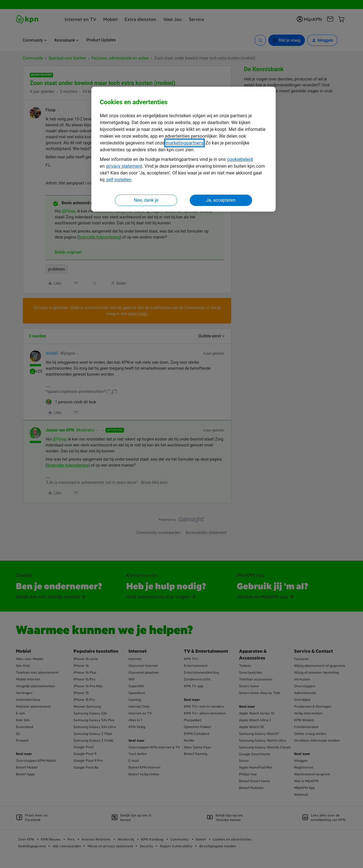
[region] (183, 149)
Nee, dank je (146, 200)
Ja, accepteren (221, 200)
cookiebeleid (240, 159)
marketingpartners (184, 143)
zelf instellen (119, 180)
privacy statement (124, 166)
